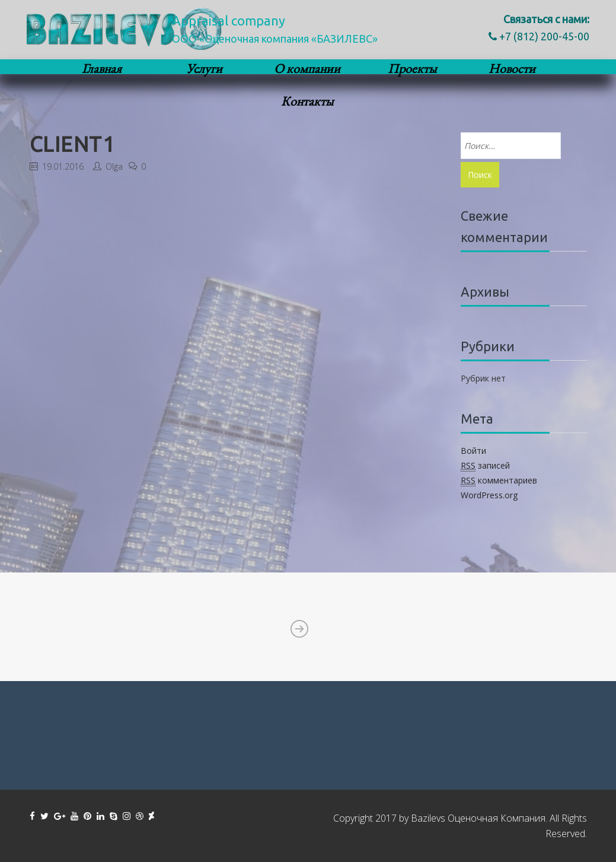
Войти (473, 451)
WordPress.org (489, 495)
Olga (114, 166)
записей (485, 466)
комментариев (499, 481)
